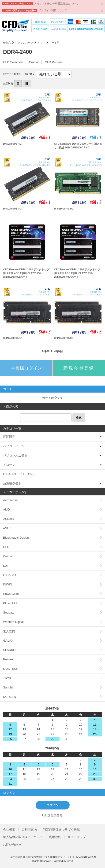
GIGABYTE (11, 575)
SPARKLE (10, 650)
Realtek (8, 659)
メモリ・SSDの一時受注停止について (56, 4)
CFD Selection (13, 62)
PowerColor (11, 594)
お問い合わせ (12, 845)
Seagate (9, 612)
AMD (6, 509)
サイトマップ (77, 837)
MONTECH (11, 669)
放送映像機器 (12, 484)
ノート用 (54, 43)
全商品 (7, 43)
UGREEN (10, 697)
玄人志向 (9, 631)
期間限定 (9, 437)
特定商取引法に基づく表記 (61, 829)
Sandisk (8, 687)
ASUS (7, 528)
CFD (6, 547)
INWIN (7, 584)
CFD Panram (54, 62)
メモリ (41, 43)
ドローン (9, 465)
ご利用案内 (29, 829)
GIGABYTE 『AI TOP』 (19, 474)
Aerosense (10, 500)
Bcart (70, 861)
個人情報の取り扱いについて (23, 837)
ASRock (9, 519)
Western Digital (13, 622)
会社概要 (9, 829)
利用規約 (55, 837)
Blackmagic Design (16, 538)
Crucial (34, 62)
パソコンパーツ (24, 43)
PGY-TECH (11, 603)
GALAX (8, 641)
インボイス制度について (53, 10)
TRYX (7, 678)
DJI (5, 566)
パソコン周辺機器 (15, 455)
